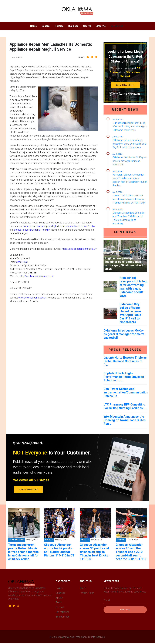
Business (73, 26)
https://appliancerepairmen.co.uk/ (79, 249)
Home (35, 26)
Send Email (22, 262)
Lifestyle (101, 26)
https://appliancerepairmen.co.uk (36, 276)
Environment (62, 612)
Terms (83, 588)
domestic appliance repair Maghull (41, 226)
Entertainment (63, 617)
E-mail (107, 600)
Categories (117, 26)
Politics (59, 26)
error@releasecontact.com (33, 298)
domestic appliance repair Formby (32, 230)
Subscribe (125, 610)
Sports (87, 26)
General (46, 26)
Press (59, 602)
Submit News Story (125, 85)
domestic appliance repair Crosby (77, 226)
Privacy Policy (87, 593)
